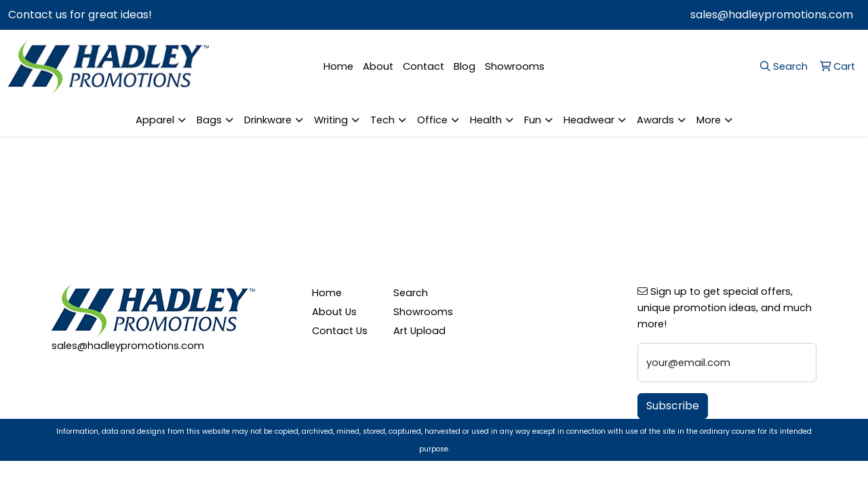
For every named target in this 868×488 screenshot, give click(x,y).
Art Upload (419, 331)
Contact (423, 66)
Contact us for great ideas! (80, 15)
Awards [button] (655, 120)
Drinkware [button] (268, 120)
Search (411, 293)
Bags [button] (209, 120)
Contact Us (340, 331)
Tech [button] (382, 120)
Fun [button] (533, 120)
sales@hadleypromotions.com (772, 15)
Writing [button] (331, 120)
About (378, 66)
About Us (334, 312)
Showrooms (515, 66)
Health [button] (486, 120)
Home (338, 66)
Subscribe (673, 406)
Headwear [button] (589, 120)
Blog (465, 66)
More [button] (709, 120)
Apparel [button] (155, 120)
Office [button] (432, 120)
